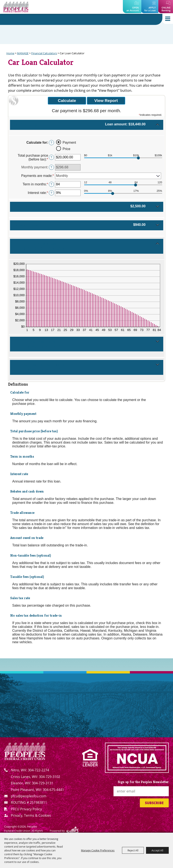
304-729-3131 (43, 783)
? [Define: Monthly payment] (51, 167)
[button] (87, 127)
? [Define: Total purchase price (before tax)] (51, 157)
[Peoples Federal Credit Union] (16, 7)
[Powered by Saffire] (72, 831)
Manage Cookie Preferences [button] (98, 850)
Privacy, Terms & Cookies (31, 815)
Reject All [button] (133, 850)
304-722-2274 (38, 770)
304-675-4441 (53, 790)
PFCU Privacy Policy (26, 809)
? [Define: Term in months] (51, 184)
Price (67, 149)
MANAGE (23, 53)
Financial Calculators (44, 53)
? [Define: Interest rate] (51, 193)
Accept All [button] (157, 850)
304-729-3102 (50, 777)
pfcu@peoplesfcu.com (29, 796)
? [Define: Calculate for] (51, 143)
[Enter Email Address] (141, 791)
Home (10, 53)
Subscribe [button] (154, 803)
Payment (69, 143)
